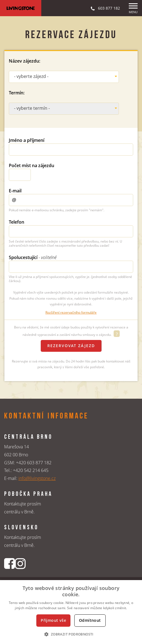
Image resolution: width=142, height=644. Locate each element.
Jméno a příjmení (27, 140)
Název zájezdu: (24, 61)
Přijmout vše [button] (53, 620)
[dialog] (71, 612)
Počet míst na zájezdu (32, 165)
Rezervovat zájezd (71, 346)
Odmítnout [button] (90, 620)
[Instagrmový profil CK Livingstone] (20, 563)
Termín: (17, 93)
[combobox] (64, 77)
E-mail (15, 191)
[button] (71, 634)
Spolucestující (33, 257)
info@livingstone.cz (37, 478)
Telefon (17, 222)
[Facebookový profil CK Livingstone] (9, 563)
